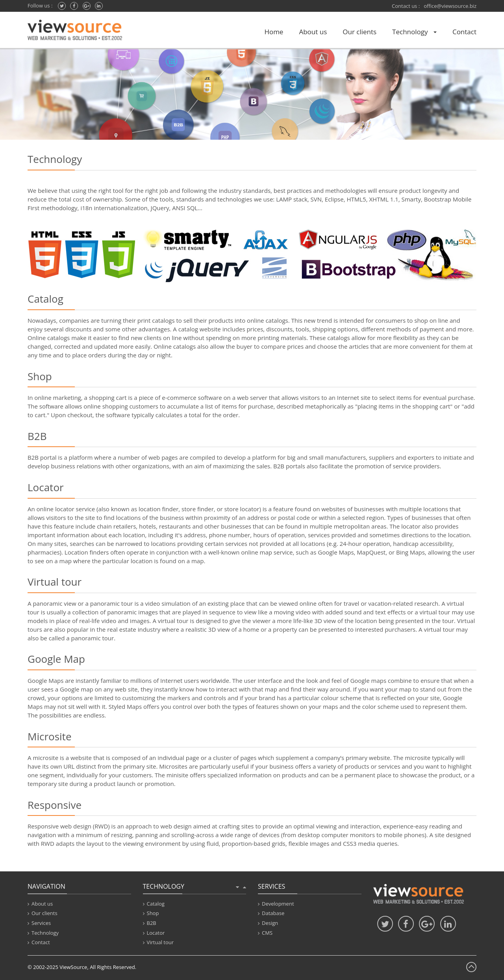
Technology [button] (414, 32)
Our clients (359, 32)
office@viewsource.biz (450, 6)
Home (274, 32)
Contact (464, 32)
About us (313, 32)
